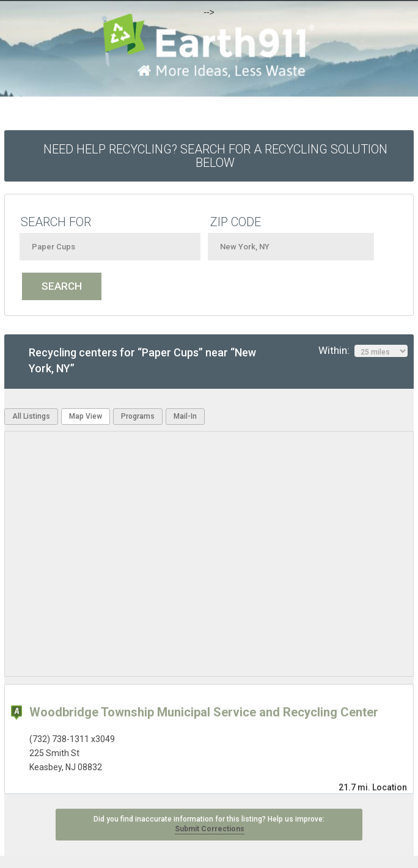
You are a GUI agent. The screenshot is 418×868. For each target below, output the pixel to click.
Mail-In (185, 416)
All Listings (31, 416)
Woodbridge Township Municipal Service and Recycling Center (204, 712)
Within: (363, 351)
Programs (138, 416)
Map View (86, 416)
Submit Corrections (210, 829)
